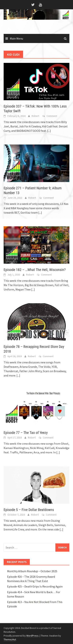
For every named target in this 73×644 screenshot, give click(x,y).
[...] (49, 131)
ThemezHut (10, 639)
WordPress (32, 636)
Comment (52, 116)
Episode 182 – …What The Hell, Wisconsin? (35, 270)
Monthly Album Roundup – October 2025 (32, 571)
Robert (35, 116)
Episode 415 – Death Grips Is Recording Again (35, 586)
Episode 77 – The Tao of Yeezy (26, 433)
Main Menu (16, 38)
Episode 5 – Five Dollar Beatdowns (29, 510)
